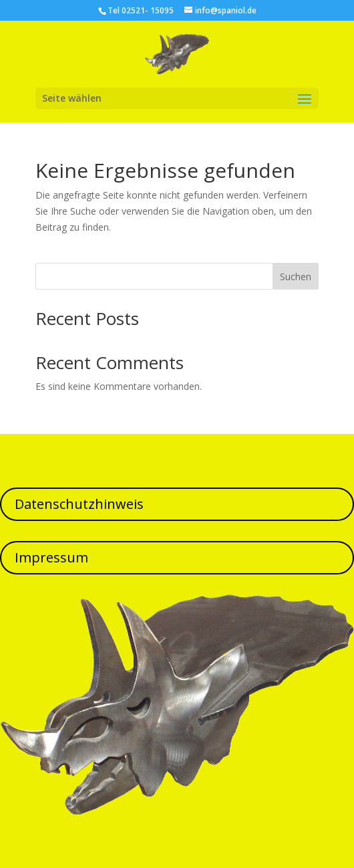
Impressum (51, 557)
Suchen (296, 277)
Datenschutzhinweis (79, 504)
